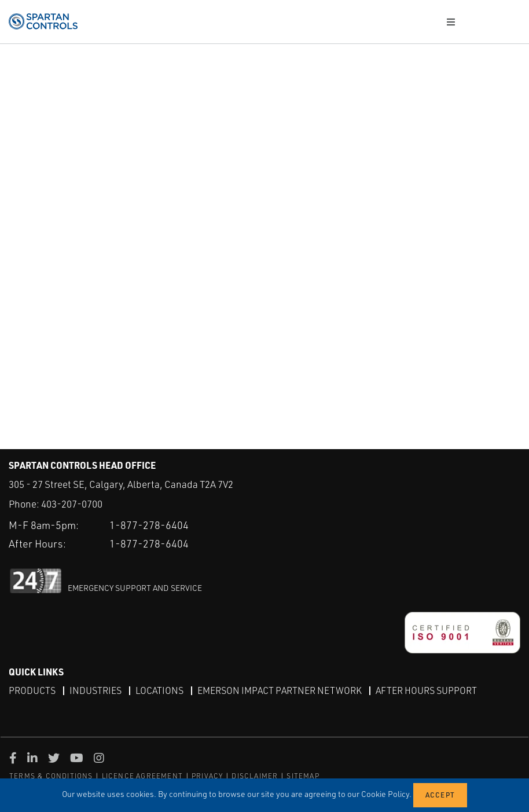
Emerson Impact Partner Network (280, 690)
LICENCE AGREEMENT (142, 776)
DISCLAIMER (255, 776)
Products (32, 690)
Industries (95, 690)
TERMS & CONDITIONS (51, 776)
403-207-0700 (72, 504)
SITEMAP (303, 776)
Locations (159, 690)
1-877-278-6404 (149, 525)
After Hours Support (426, 690)
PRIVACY (207, 776)
